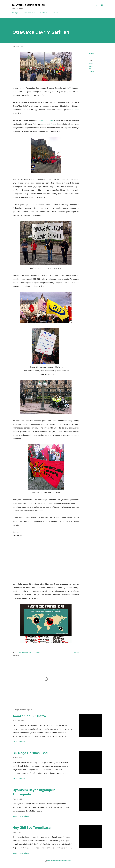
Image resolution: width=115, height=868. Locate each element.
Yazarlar (55, 13)
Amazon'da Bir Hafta (29, 716)
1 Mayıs (91, 64)
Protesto (91, 71)
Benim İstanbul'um (29, 13)
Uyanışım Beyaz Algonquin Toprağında (34, 792)
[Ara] (95, 5)
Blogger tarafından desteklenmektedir (58, 861)
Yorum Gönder (24, 816)
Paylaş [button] (91, 53)
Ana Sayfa (15, 13)
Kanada (91, 66)
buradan (76, 110)
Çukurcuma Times (46, 120)
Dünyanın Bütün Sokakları (29, 5)
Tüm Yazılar (44, 13)
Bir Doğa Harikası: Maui (32, 753)
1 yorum (22, 742)
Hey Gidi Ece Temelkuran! (33, 828)
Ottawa (91, 69)
